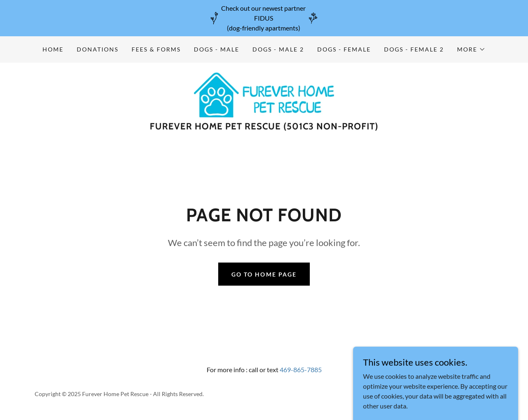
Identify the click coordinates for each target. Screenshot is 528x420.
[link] (264, 94)
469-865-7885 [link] (301, 370)
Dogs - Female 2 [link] (414, 49)
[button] (471, 49)
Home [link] (53, 49)
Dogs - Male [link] (217, 49)
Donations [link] (98, 49)
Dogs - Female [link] (344, 49)
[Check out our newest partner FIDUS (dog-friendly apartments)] (264, 18)
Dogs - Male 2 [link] (278, 49)
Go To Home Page (264, 274)
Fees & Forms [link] (156, 49)
